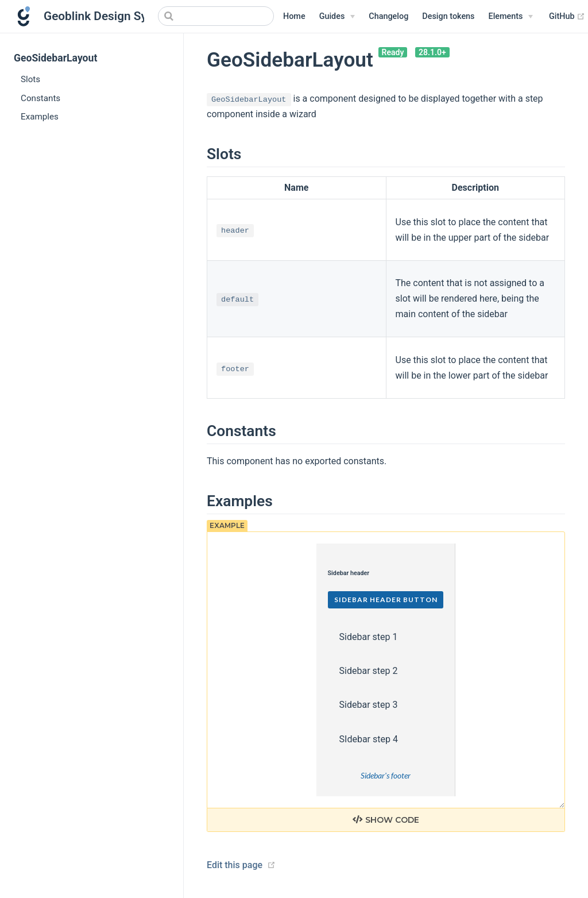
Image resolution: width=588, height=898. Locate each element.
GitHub (567, 17)
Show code (386, 820)
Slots (30, 79)
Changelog (388, 16)
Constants (40, 98)
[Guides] (337, 17)
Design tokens (448, 16)
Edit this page (235, 865)
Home (294, 16)
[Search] (216, 16)
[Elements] (511, 17)
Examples (40, 117)
